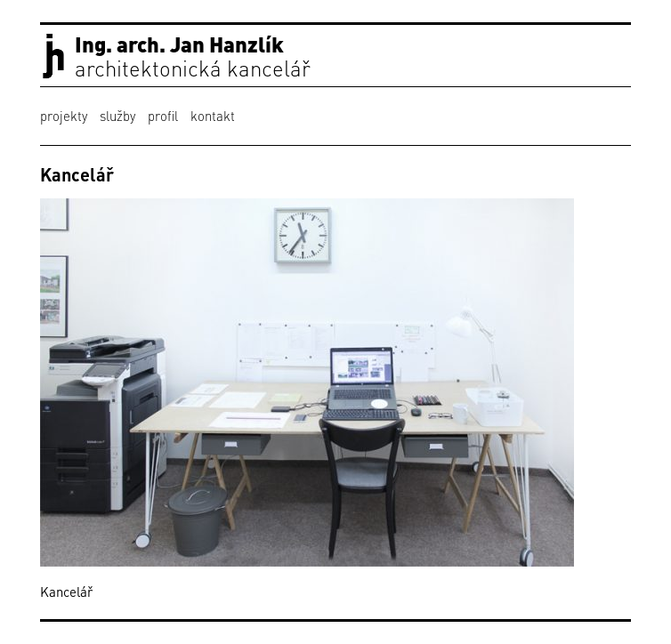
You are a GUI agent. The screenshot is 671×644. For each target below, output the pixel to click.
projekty (64, 116)
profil (163, 116)
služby (117, 116)
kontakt (213, 116)
